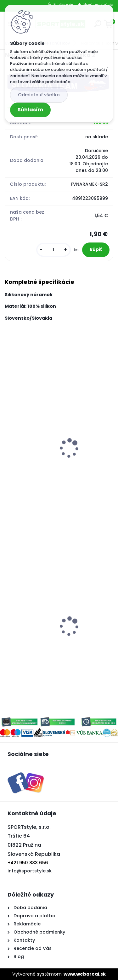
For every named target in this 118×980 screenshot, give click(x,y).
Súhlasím (30, 110)
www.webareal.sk (85, 974)
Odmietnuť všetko (39, 95)
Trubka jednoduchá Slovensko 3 (47, 471)
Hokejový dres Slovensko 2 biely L (49, 622)
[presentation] (9, 440)
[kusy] (53, 250)
